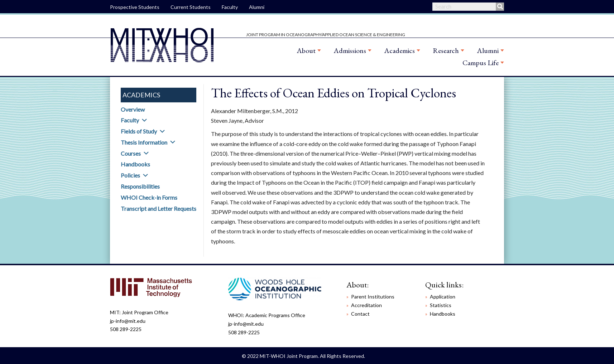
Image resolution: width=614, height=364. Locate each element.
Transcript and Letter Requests (159, 208)
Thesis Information (144, 142)
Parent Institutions (373, 297)
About (306, 50)
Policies (130, 175)
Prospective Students (135, 7)
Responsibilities (140, 186)
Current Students (191, 7)
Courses (131, 153)
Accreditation (366, 305)
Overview (133, 109)
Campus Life (481, 63)
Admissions (350, 50)
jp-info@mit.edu (128, 321)
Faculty (230, 7)
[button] (144, 120)
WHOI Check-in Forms (149, 197)
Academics (399, 50)
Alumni (257, 7)
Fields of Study (139, 131)
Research (446, 50)
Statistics (441, 305)
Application (443, 297)
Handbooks (135, 164)
